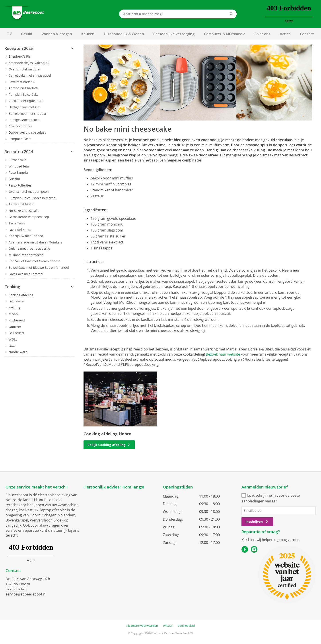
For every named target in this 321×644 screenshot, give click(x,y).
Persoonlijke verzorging (174, 34)
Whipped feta (19, 166)
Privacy (168, 626)
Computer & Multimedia (225, 34)
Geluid (27, 34)
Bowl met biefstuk (22, 82)
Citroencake (17, 160)
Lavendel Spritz (20, 230)
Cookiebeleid (186, 626)
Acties (285, 34)
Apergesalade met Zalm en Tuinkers (35, 242)
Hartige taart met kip (24, 107)
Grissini (14, 179)
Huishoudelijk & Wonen (124, 34)
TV (9, 34)
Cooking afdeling (21, 295)
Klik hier (248, 540)
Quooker (15, 327)
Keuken (88, 34)
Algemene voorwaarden (142, 626)
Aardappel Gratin (21, 204)
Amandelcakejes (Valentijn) (29, 63)
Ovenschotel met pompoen (29, 192)
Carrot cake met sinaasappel (30, 75)
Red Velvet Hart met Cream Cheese (35, 261)
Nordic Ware (18, 352)
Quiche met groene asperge (29, 248)
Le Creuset (17, 333)
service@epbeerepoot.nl (26, 594)
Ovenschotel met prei (25, 69)
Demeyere (16, 301)
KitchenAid (17, 320)
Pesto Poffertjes (20, 185)
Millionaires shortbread (26, 255)
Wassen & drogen (57, 34)
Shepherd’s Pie (20, 56)
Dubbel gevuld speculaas (27, 132)
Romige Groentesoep (24, 120)
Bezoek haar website (223, 354)
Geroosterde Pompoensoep (29, 217)
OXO (12, 346)
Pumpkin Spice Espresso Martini (33, 198)
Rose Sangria (18, 172)
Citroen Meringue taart (26, 101)
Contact (307, 34)
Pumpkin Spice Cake (24, 94)
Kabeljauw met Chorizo (26, 236)
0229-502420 (16, 589)
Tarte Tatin (17, 223)
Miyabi (14, 314)
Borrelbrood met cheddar (28, 114)
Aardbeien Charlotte (24, 88)
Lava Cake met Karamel (26, 274)
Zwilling (14, 308)
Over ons (262, 34)
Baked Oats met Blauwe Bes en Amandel (39, 268)
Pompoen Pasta (20, 139)
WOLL (13, 339)
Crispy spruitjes (20, 126)
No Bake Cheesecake (24, 211)
